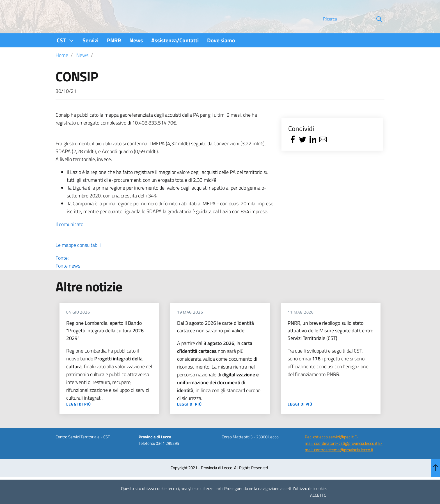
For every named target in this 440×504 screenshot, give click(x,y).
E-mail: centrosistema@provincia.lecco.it (344, 462)
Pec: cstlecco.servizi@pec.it (329, 452)
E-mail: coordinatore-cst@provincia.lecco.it (341, 455)
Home (62, 70)
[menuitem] (65, 55)
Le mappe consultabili (78, 260)
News (82, 70)
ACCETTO (318, 495)
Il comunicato (69, 239)
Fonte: (165, 277)
